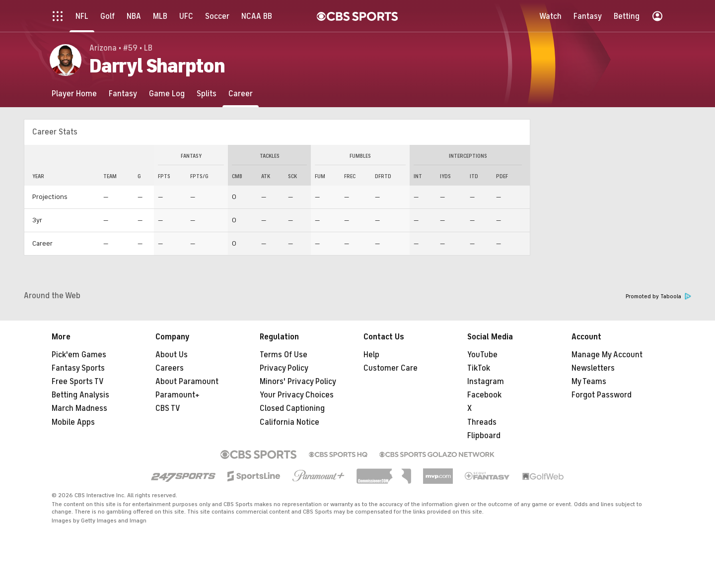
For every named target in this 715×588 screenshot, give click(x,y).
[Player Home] (74, 94)
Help (371, 355)
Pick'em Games (79, 355)
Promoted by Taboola (658, 296)
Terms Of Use (284, 355)
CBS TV (168, 408)
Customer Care (391, 368)
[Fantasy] (123, 94)
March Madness (79, 408)
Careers (170, 368)
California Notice (289, 422)
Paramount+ (178, 395)
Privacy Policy (284, 368)
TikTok (479, 368)
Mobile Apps (73, 422)
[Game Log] (167, 94)
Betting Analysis (80, 395)
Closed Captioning (292, 408)
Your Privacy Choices (297, 395)
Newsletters (593, 368)
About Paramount (187, 382)
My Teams (589, 382)
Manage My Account (607, 355)
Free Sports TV (78, 382)
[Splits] (207, 94)
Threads (482, 422)
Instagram (486, 382)
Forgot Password (602, 395)
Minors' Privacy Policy (298, 382)
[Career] (241, 94)
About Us (172, 355)
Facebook (484, 395)
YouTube (482, 355)
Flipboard (484, 436)
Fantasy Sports (78, 368)
